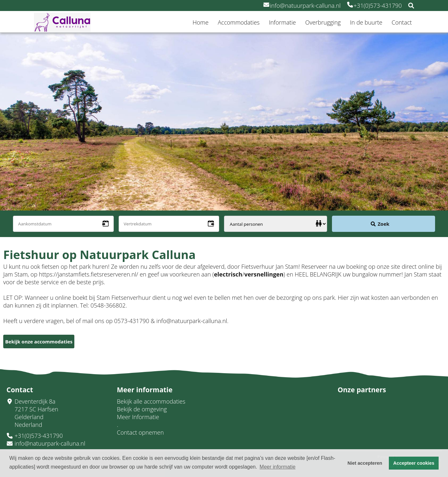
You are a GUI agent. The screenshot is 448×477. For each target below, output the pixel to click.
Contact (402, 22)
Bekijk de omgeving (142, 409)
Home (201, 22)
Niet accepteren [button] (365, 463)
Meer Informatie (138, 417)
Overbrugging (323, 22)
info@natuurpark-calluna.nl (302, 5)
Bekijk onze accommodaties (39, 341)
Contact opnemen (140, 432)
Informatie (283, 22)
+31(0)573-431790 (374, 5)
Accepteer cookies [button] (414, 463)
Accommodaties (239, 22)
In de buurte (366, 22)
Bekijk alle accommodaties (151, 401)
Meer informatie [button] (277, 467)
